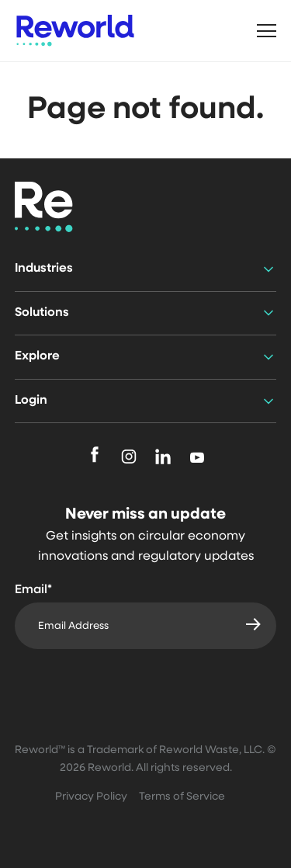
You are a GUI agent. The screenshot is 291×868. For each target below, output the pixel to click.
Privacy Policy (91, 797)
